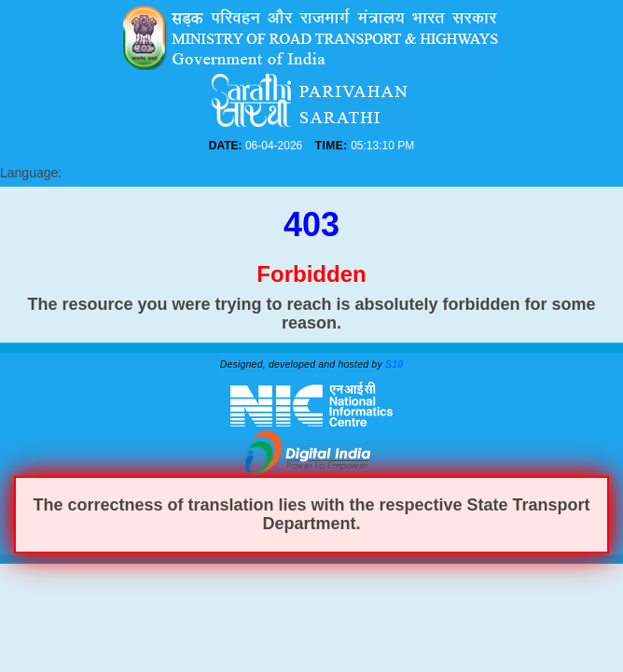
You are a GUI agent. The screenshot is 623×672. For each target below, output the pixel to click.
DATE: (226, 146)
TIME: (332, 146)
